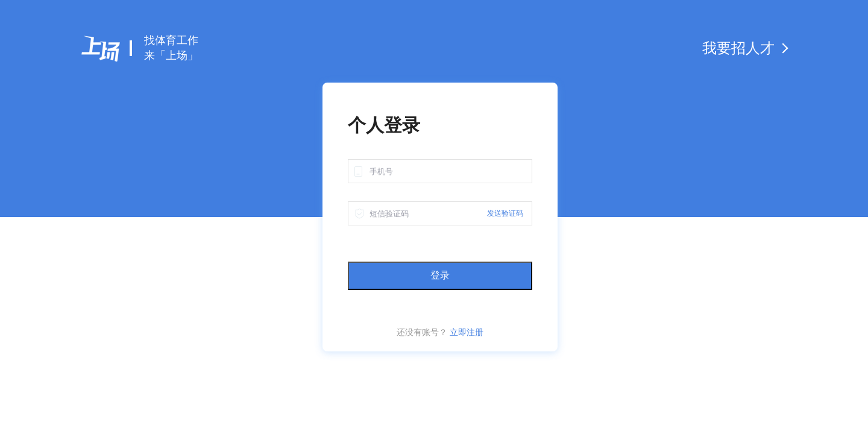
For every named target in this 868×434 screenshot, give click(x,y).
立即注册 (467, 332)
